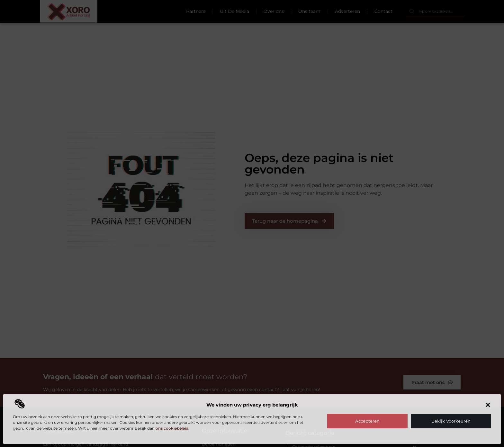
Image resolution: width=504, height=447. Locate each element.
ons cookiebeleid (172, 428)
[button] (488, 405)
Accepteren (367, 421)
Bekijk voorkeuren (451, 421)
